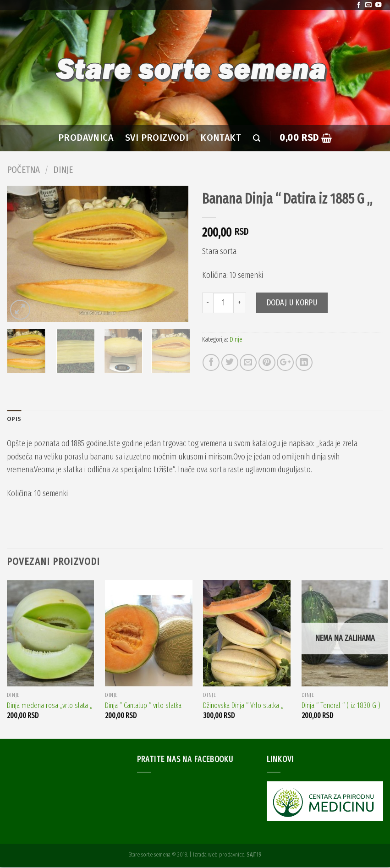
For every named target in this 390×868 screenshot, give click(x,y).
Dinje (63, 170)
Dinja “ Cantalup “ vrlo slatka (143, 706)
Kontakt (221, 138)
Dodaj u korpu (292, 303)
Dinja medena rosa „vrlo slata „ (50, 706)
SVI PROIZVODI (157, 138)
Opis (14, 419)
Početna (23, 170)
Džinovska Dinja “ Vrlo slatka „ (243, 706)
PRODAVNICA (86, 138)
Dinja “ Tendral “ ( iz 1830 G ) (341, 706)
